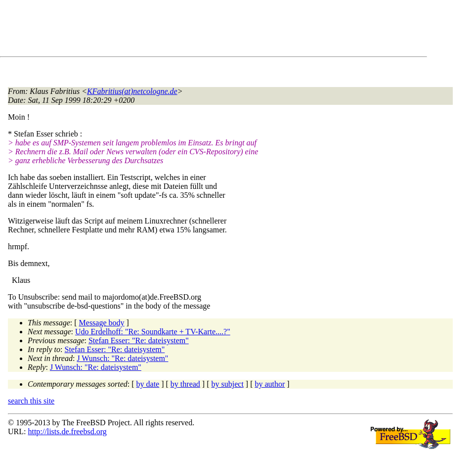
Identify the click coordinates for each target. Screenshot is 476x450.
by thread (185, 384)
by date (148, 384)
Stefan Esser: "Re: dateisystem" (139, 340)
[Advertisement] (188, 30)
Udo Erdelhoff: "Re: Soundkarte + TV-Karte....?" (153, 332)
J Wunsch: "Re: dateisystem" (122, 358)
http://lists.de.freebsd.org (67, 431)
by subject (228, 384)
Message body (102, 323)
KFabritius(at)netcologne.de (132, 91)
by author (270, 384)
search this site (31, 401)
